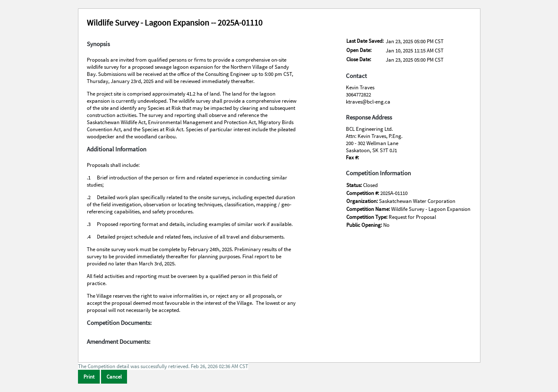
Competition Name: (369, 209)
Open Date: (359, 50)
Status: (355, 185)
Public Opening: (365, 225)
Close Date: (359, 59)
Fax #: (352, 157)
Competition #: (363, 193)
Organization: (363, 201)
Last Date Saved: (365, 41)
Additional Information (117, 149)
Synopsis (98, 44)
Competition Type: (367, 217)
